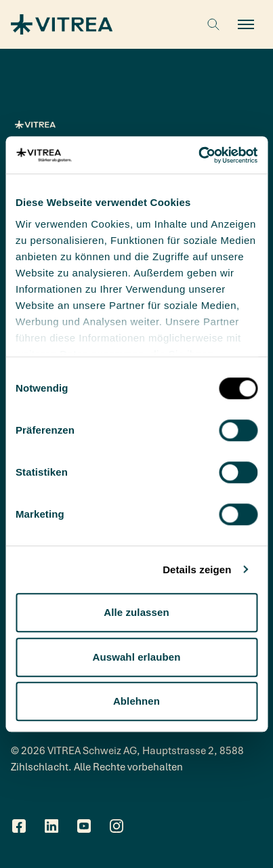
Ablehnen (136, 701)
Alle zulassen (136, 612)
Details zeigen (197, 570)
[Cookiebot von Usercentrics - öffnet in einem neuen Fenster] (198, 155)
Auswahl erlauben (137, 657)
